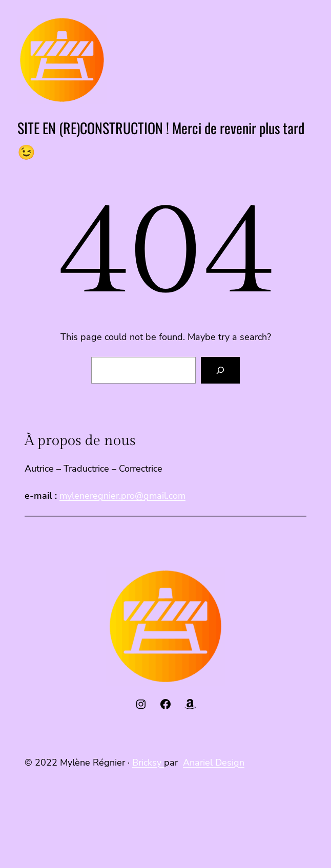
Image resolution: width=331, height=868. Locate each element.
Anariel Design (214, 763)
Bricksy (148, 763)
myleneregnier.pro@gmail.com (122, 496)
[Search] (220, 370)
